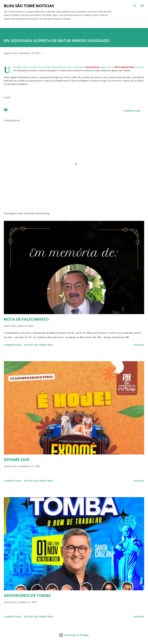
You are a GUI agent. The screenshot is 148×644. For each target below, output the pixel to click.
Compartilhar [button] (132, 111)
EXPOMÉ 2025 (17, 459)
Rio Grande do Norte (124, 67)
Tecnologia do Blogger (74, 635)
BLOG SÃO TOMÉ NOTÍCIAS (29, 6)
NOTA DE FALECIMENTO (26, 319)
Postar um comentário (39, 345)
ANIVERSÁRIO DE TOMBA (27, 595)
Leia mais (139, 345)
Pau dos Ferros (93, 67)
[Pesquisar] (135, 6)
